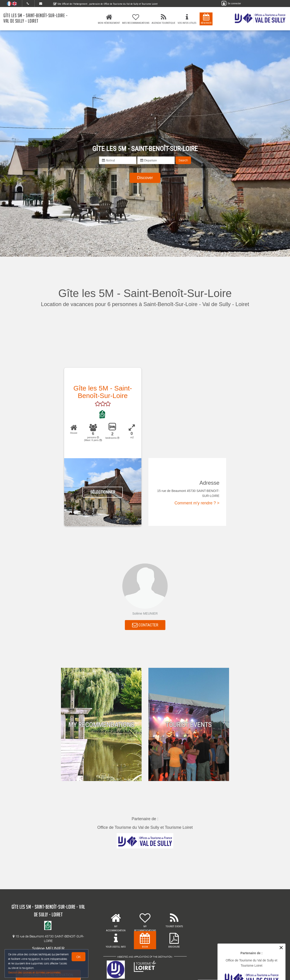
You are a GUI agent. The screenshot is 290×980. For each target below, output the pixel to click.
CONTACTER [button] (145, 625)
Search (183, 160)
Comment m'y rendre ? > (197, 503)
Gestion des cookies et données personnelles (34, 972)
